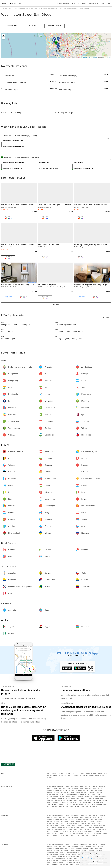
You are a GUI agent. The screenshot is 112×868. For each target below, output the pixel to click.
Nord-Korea (99, 793)
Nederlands (50, 778)
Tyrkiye (72, 793)
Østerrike (63, 795)
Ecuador (87, 804)
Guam (72, 806)
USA (102, 802)
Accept (95, 862)
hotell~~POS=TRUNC (79, 3)
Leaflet (85, 57)
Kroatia (60, 798)
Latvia (97, 798)
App (102, 3)
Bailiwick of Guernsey (100, 796)
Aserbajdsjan (75, 787)
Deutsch (70, 776)
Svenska (103, 776)
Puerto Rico (80, 804)
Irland (65, 798)
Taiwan (78, 793)
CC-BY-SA (107, 57)
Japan (69, 789)
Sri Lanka (101, 789)
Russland (78, 802)
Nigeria (95, 806)
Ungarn (54, 798)
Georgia (95, 787)
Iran (64, 789)
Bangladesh (83, 787)
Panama (96, 802)
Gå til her (33, 26)
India (60, 789)
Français (64, 776)
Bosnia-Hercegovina (73, 795)
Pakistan (86, 791)
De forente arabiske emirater (55, 787)
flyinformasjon (93, 3)
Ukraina (71, 802)
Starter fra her (11, 26)
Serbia (99, 800)
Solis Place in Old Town (49, 245)
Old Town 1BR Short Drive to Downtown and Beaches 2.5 (27, 205)
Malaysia (71, 791)
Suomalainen (90, 776)
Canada (84, 802)
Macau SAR (64, 791)
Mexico (90, 802)
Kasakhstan (88, 789)
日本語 (48, 774)
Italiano (83, 776)
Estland (62, 796)
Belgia (82, 795)
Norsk (97, 776)
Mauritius (88, 806)
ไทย (78, 774)
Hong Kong (102, 787)
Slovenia (49, 802)
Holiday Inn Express (47, 285)
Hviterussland (64, 802)
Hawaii (48, 804)
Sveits (94, 795)
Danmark (56, 796)
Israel (55, 789)
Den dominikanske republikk (99, 804)
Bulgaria (88, 795)
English (54, 774)
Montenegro (50, 800)
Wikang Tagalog (55, 776)
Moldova (103, 798)
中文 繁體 (60, 774)
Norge (76, 800)
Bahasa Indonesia (97, 774)
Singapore (49, 793)
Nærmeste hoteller (54, 26)
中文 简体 (67, 774)
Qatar (92, 791)
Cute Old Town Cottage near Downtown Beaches (60, 205)
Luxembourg (90, 798)
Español (76, 776)
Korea (82, 789)
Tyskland (49, 796)
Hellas (48, 798)
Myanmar (49, 791)
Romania (93, 800)
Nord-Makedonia (60, 800)
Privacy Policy (87, 858)
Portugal (86, 800)
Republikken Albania (52, 795)
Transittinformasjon (62, 3)
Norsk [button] (108, 3)
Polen (81, 800)
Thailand (56, 793)
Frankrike (80, 796)
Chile (66, 804)
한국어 (74, 774)
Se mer (108, 138)
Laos (95, 789)
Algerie (77, 806)
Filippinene (79, 791)
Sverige (104, 800)
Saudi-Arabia (99, 791)
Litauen (83, 798)
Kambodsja (75, 789)
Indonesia (49, 789)
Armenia (67, 787)
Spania (68, 796)
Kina (90, 787)
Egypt (82, 806)
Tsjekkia (99, 795)
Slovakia (56, 802)
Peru (60, 806)
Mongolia (56, 791)
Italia (78, 798)
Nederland (69, 800)
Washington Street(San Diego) (27, 14)
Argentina (55, 804)
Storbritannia (88, 796)
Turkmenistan (64, 793)
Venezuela (54, 806)
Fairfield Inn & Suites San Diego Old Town (20, 285)
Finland (74, 796)
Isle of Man (71, 798)
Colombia (72, 804)
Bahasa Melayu (85, 774)
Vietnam (84, 793)
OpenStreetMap (93, 57)
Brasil (48, 806)
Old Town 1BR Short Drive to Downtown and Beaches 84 (27, 245)
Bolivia (61, 804)
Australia (66, 806)
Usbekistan (91, 793)
